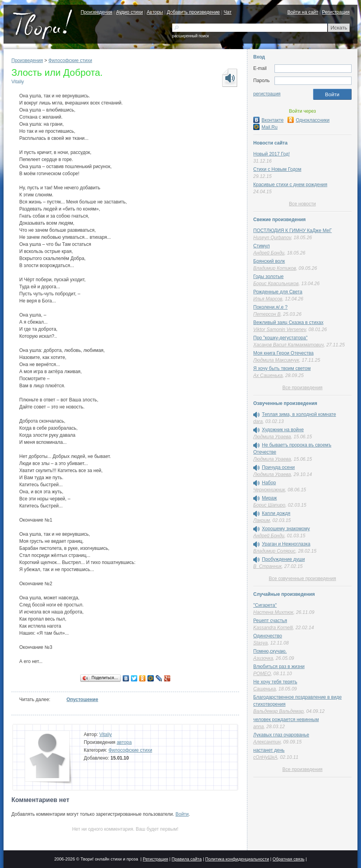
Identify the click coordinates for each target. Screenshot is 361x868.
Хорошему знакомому (286, 529)
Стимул (262, 246)
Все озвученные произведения (302, 579)
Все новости (302, 204)
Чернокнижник (269, 490)
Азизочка (263, 658)
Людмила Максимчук (276, 360)
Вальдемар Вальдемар (278, 711)
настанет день (269, 750)
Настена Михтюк (273, 612)
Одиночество (268, 636)
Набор (269, 483)
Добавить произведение (193, 12)
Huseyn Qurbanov (272, 238)
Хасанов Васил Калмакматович (288, 345)
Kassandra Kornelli (273, 628)
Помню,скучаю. (270, 651)
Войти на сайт (303, 12)
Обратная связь (288, 859)
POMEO (262, 674)
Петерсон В (267, 314)
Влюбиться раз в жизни (279, 667)
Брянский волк (269, 261)
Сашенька (264, 689)
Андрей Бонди (269, 253)
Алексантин (267, 742)
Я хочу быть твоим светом (282, 368)
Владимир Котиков (275, 268)
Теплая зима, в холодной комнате (299, 414)
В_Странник (267, 566)
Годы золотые (268, 277)
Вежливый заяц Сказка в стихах (288, 322)
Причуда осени (278, 467)
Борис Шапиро (269, 505)
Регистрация (336, 12)
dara (258, 421)
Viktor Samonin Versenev (280, 330)
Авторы (155, 12)
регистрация (267, 94)
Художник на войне (283, 430)
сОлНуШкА (265, 757)
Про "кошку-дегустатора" (280, 338)
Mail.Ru (265, 127)
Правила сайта (187, 859)
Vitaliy (18, 82)
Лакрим (262, 520)
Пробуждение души (283, 559)
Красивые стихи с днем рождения (290, 185)
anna (259, 727)
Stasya (261, 643)
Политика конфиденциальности (237, 859)
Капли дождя (276, 513)
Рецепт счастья (270, 621)
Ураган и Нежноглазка (286, 544)
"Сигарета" (265, 605)
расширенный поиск (191, 36)
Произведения (96, 12)
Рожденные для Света (278, 292)
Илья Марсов (268, 299)
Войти (182, 814)
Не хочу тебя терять (275, 682)
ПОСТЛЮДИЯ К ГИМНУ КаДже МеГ (293, 231)
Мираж (269, 498)
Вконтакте (268, 120)
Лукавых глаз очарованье (281, 735)
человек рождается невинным (286, 720)
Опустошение (82, 700)
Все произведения (302, 388)
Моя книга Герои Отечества (283, 353)
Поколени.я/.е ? (270, 307)
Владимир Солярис (274, 551)
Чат (228, 12)
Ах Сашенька (268, 375)
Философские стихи (70, 60)
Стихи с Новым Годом (277, 169)
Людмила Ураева (272, 437)
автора (124, 742)
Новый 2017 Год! (272, 154)
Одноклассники (309, 120)
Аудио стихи (129, 12)
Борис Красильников (276, 284)
